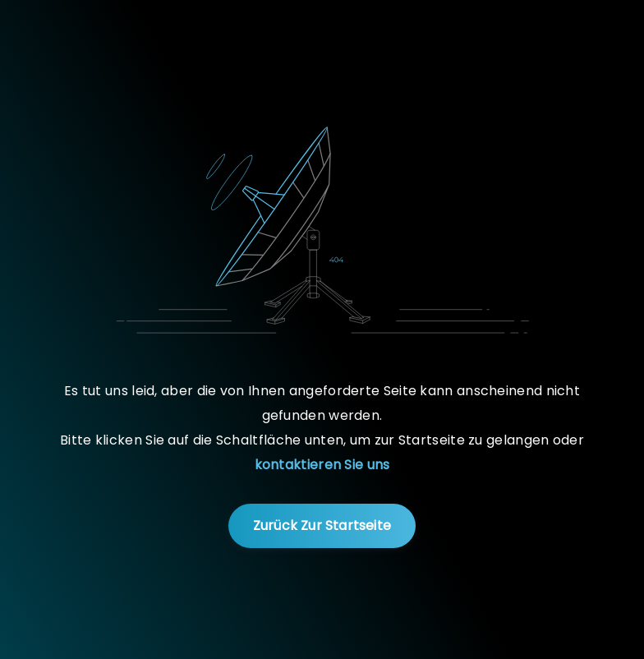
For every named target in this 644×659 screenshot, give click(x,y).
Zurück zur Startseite (322, 525)
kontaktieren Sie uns (322, 465)
